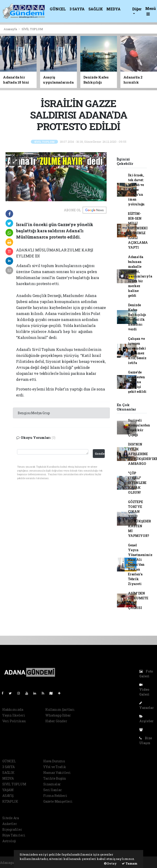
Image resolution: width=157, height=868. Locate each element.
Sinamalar (52, 784)
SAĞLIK (96, 9)
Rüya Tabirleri (14, 835)
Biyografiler (12, 829)
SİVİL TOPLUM (32, 29)
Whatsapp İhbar (58, 715)
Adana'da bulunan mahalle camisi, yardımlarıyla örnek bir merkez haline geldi (140, 276)
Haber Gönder (56, 721)
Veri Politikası (14, 721)
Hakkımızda (13, 709)
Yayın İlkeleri (14, 715)
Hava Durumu (54, 761)
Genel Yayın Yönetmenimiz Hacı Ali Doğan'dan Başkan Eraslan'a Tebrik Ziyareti (140, 564)
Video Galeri (144, 690)
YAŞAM (8, 790)
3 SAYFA (77, 9)
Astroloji (9, 841)
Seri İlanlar (53, 790)
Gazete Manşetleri (58, 801)
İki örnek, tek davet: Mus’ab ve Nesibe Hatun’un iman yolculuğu (136, 190)
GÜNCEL (58, 9)
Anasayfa (11, 29)
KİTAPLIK (10, 801)
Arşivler (146, 719)
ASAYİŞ (8, 796)
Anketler (10, 824)
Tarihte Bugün (55, 778)
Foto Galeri (146, 674)
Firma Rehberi (55, 796)
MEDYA (113, 9)
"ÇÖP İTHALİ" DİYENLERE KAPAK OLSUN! (137, 483)
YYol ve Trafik (55, 767)
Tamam (130, 863)
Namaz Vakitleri (57, 773)
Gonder (100, 454)
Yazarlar (146, 706)
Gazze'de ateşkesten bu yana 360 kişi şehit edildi (137, 382)
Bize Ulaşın (146, 740)
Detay (110, 863)
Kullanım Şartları (60, 709)
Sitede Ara (11, 818)
